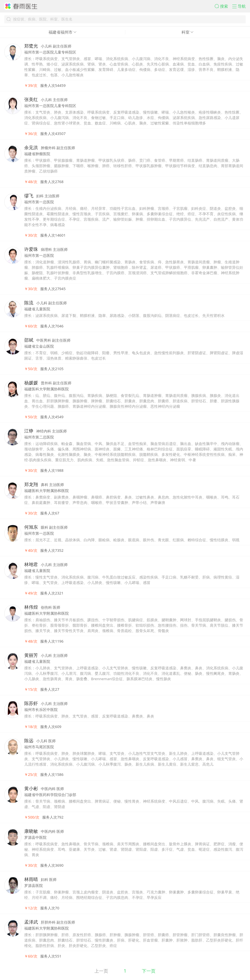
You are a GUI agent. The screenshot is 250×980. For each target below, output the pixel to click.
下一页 (149, 971)
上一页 (101, 971)
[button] (223, 6)
